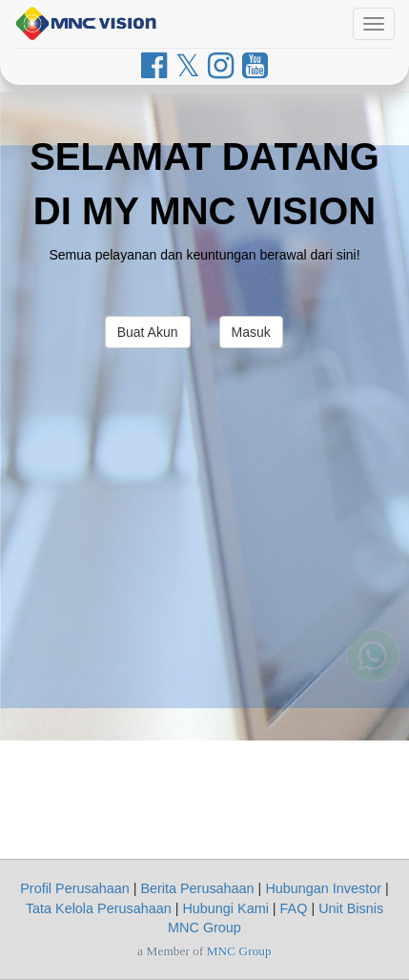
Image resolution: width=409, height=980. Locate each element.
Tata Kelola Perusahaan (99, 908)
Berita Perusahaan (197, 888)
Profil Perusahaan (74, 888)
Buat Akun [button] (148, 332)
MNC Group (239, 951)
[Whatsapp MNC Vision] (373, 653)
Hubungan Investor (323, 888)
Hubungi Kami (225, 908)
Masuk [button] (251, 332)
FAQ (294, 908)
